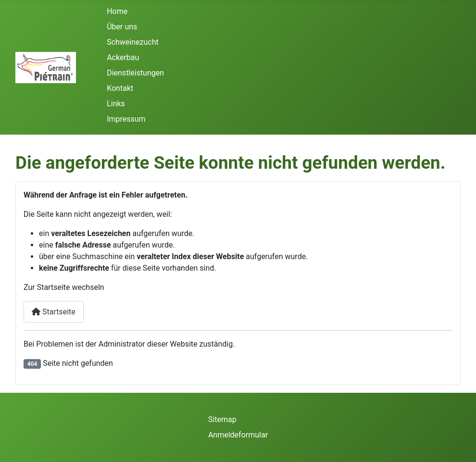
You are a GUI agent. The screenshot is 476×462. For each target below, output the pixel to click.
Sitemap (222, 419)
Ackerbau (123, 57)
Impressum (126, 119)
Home (117, 11)
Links (116, 104)
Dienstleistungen (135, 73)
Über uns (122, 27)
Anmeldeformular (238, 435)
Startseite (54, 312)
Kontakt (120, 88)
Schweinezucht (133, 42)
